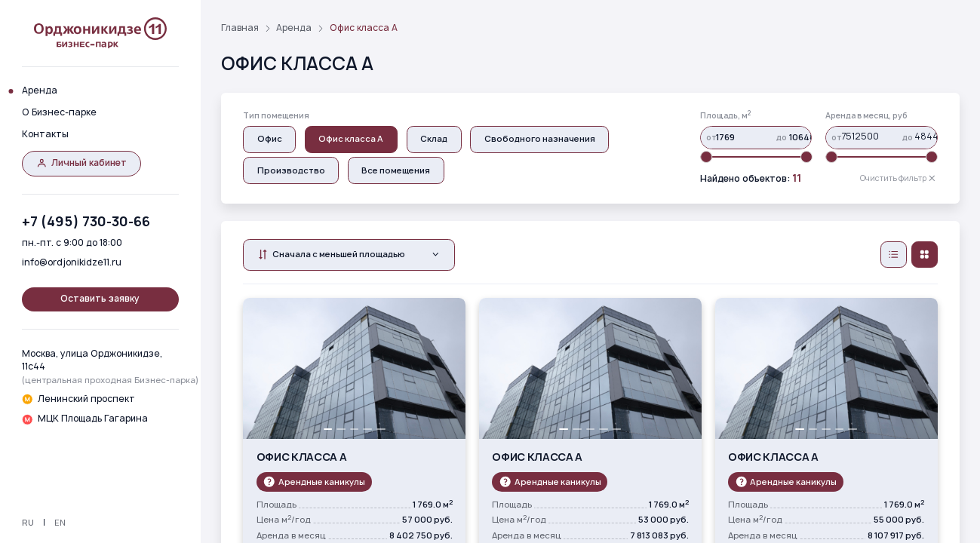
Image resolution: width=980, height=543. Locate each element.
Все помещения (396, 170)
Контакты (45, 134)
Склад (434, 138)
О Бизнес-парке (59, 112)
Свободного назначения (540, 138)
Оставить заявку (100, 299)
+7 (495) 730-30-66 (86, 221)
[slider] (706, 157)
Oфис (270, 138)
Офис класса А (351, 138)
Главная (240, 28)
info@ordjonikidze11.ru (72, 262)
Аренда (40, 90)
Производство (291, 170)
